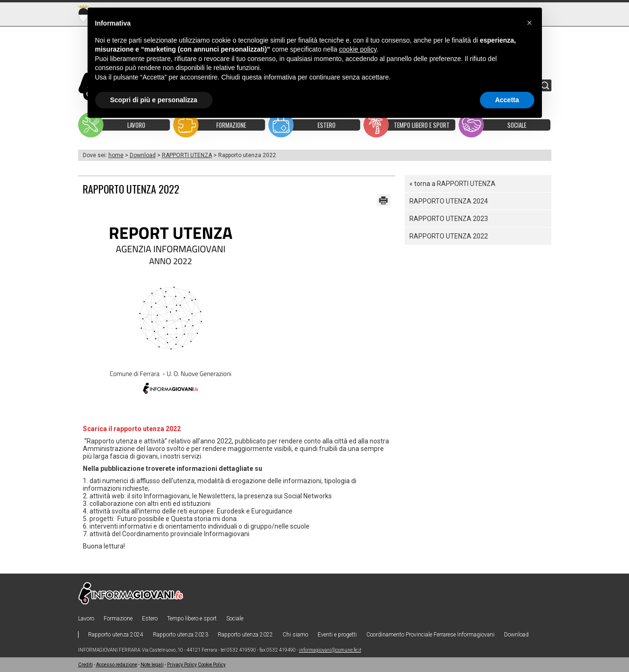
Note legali (152, 665)
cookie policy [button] (358, 49)
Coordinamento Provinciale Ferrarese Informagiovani (430, 635)
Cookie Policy (212, 665)
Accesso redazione (117, 665)
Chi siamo (295, 635)
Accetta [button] (507, 100)
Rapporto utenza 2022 (449, 236)
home (116, 155)
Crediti (85, 665)
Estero (150, 619)
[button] (530, 23)
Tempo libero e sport (192, 619)
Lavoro (86, 619)
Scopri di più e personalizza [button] (154, 100)
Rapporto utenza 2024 (449, 201)
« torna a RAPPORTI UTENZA (452, 184)
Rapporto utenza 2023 (449, 219)
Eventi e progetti (337, 635)
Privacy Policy (182, 665)
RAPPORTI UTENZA (187, 155)
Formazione (118, 619)
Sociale (235, 619)
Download (143, 155)
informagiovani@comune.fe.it (330, 650)
